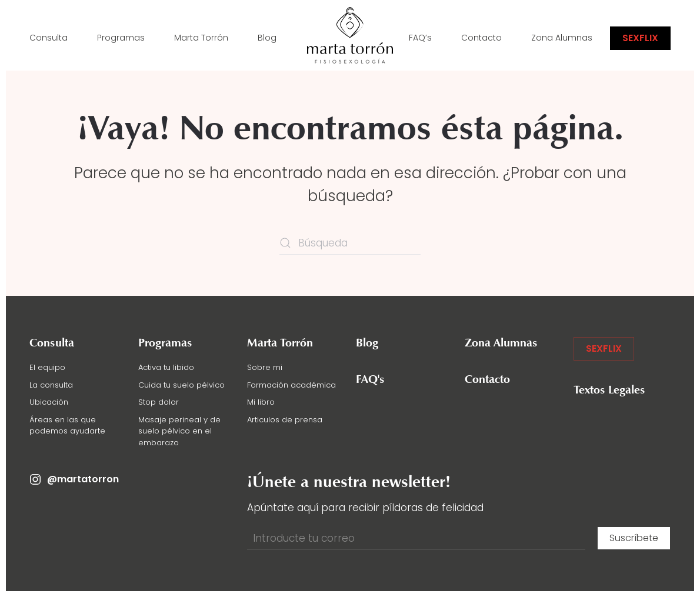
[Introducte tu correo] (416, 538)
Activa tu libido (166, 367)
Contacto (481, 38)
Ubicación (49, 402)
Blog (267, 38)
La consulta (51, 385)
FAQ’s (420, 38)
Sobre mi (265, 367)
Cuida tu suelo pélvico (181, 385)
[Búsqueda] (350, 243)
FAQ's (370, 380)
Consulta (49, 38)
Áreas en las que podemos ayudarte (67, 426)
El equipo (47, 367)
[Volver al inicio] (350, 38)
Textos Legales (609, 391)
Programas (121, 38)
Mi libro (261, 402)
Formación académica (291, 385)
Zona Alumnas (562, 38)
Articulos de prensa (285, 420)
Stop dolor (159, 402)
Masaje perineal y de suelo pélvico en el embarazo (179, 431)
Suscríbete (634, 538)
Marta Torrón (201, 38)
